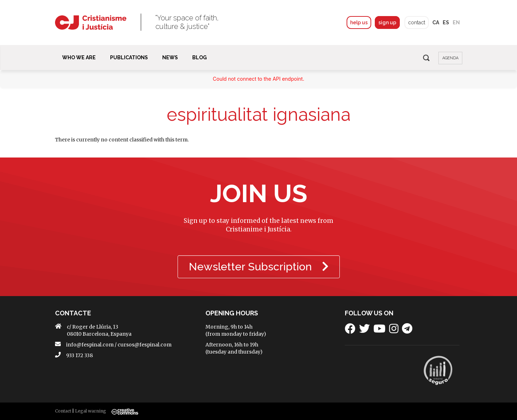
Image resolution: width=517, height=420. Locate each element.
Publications (129, 57)
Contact (63, 411)
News (170, 57)
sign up (387, 22)
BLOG (200, 57)
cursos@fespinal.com (145, 345)
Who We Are (79, 57)
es (446, 22)
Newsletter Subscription (259, 267)
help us (359, 22)
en (456, 22)
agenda (450, 58)
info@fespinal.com (90, 345)
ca (436, 22)
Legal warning (91, 411)
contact (417, 22)
